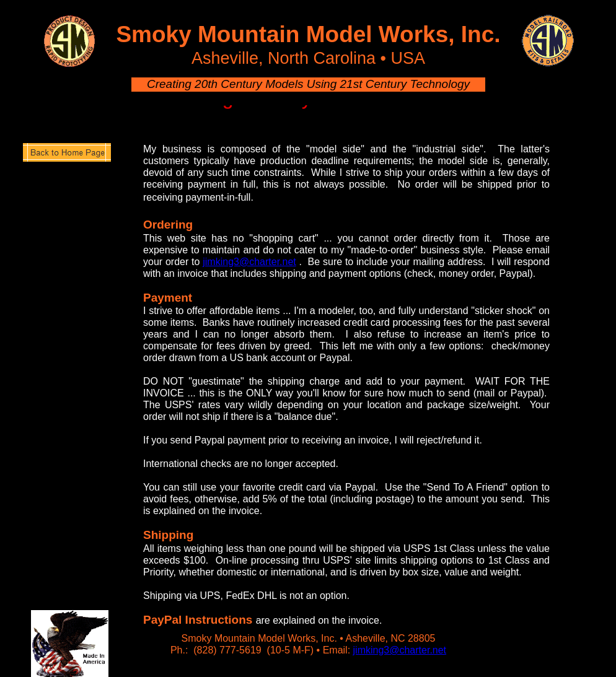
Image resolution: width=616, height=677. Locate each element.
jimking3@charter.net (400, 650)
